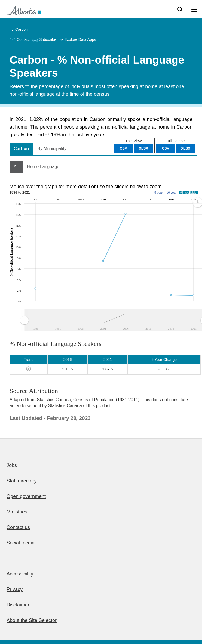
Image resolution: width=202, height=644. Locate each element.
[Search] (180, 9)
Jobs (12, 465)
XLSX (186, 148)
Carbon (22, 29)
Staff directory (22, 481)
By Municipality (52, 149)
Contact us (18, 527)
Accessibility (20, 574)
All (16, 167)
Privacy (15, 589)
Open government (26, 496)
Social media (21, 543)
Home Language (43, 167)
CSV (166, 148)
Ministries (17, 512)
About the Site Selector (32, 620)
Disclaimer (18, 605)
